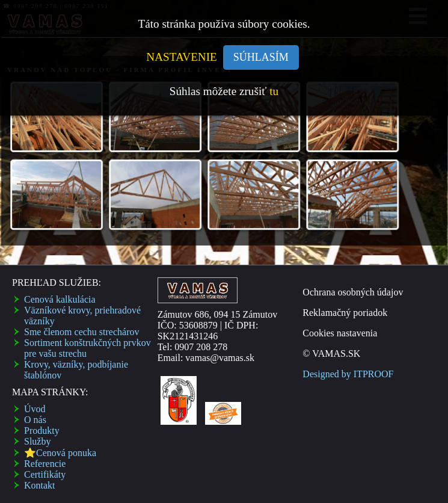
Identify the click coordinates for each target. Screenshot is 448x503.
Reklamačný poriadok (345, 313)
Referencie (45, 464)
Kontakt (40, 485)
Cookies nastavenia (340, 333)
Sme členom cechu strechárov (81, 332)
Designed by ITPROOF (348, 374)
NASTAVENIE (182, 57)
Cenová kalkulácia (60, 299)
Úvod (35, 409)
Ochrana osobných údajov (353, 292)
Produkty (42, 430)
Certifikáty (45, 474)
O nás (35, 420)
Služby (37, 441)
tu (274, 91)
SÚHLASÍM (261, 57)
